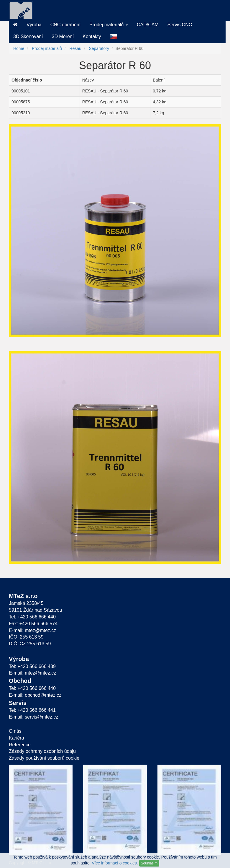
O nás (15, 731)
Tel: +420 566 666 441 (32, 710)
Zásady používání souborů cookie (44, 758)
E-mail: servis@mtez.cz (33, 717)
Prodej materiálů (47, 48)
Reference (20, 745)
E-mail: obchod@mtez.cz (35, 695)
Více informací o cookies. (115, 863)
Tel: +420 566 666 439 (32, 666)
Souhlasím (149, 863)
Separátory (99, 48)
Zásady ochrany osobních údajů (42, 751)
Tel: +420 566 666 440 (32, 617)
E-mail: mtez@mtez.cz (32, 630)
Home (19, 48)
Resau (75, 48)
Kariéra (17, 738)
